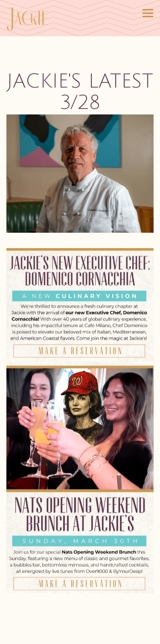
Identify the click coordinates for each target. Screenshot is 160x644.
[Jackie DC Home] (31, 18)
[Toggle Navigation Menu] (148, 13)
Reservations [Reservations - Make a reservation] (80, 636)
